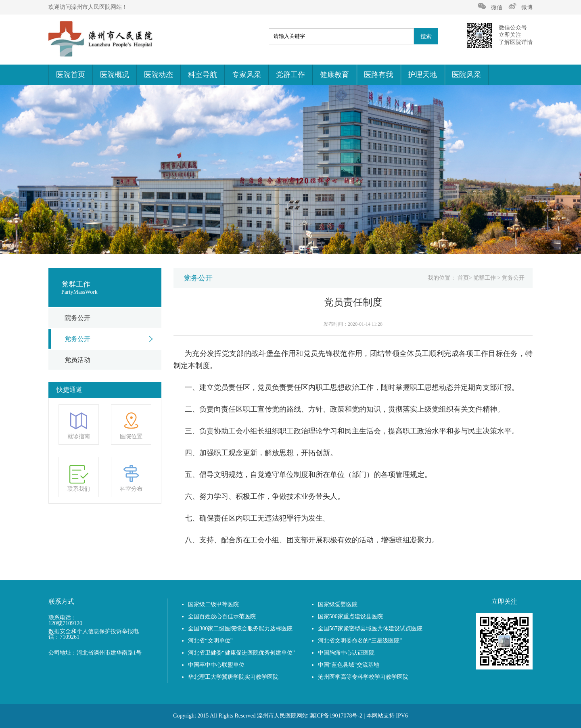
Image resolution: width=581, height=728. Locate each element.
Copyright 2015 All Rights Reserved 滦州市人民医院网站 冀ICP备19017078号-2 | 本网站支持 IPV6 (290, 716)
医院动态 (159, 75)
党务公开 (77, 339)
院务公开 (77, 318)
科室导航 (203, 75)
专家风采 (247, 75)
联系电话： (63, 618)
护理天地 (422, 75)
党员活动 (77, 360)
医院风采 (466, 75)
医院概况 (115, 75)
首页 (463, 278)
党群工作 (290, 75)
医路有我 (378, 75)
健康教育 (334, 75)
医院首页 (71, 75)
